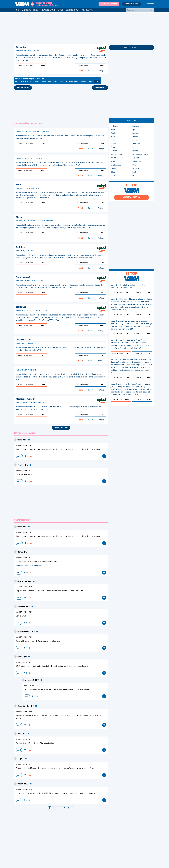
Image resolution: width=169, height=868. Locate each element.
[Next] (72, 808)
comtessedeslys (24, 632)
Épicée (36, 10)
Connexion (150, 4)
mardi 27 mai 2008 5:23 (24, 612)
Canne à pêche (24, 706)
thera (20, 440)
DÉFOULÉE (21, 307)
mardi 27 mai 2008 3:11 (23, 558)
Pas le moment (23, 277)
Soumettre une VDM (109, 4)
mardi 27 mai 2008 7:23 (24, 637)
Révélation (21, 47)
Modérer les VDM (131, 4)
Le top (60, 10)
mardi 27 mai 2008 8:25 (24, 712)
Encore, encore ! (61, 428)
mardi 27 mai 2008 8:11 (23, 662)
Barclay (21, 465)
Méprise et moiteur (25, 399)
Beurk (19, 185)
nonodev (21, 607)
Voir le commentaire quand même (29, 566)
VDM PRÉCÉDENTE (23, 88)
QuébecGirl (22, 582)
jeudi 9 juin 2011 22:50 (31, 686)
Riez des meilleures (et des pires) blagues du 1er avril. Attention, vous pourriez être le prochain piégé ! (58, 80)
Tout (18, 10)
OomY (20, 657)
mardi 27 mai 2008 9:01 (24, 471)
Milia (20, 734)
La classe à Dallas (24, 340)
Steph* (20, 784)
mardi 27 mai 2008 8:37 (24, 739)
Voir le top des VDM (132, 197)
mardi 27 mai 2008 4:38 (24, 587)
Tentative (20, 247)
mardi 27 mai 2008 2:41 (24, 445)
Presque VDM (88, 10)
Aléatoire (27, 10)
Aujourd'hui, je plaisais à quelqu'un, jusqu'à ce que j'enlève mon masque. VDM (130, 287)
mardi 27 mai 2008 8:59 (24, 789)
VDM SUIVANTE (100, 88)
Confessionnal (72, 10)
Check (19, 217)
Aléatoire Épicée (48, 10)
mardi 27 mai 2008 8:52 (24, 764)
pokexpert (30, 680)
